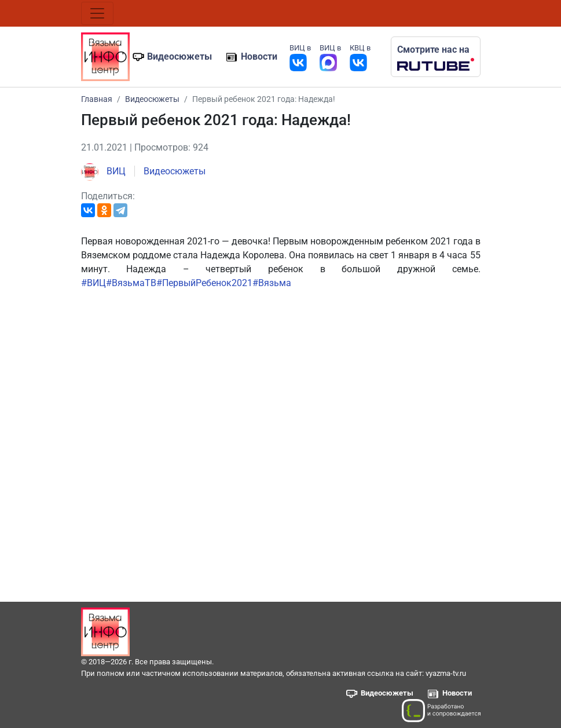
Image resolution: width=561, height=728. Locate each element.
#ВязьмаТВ (131, 283)
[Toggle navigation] (97, 13)
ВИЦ (103, 171)
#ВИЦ (93, 283)
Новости (259, 56)
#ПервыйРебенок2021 (204, 283)
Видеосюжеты (179, 56)
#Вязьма (272, 283)
